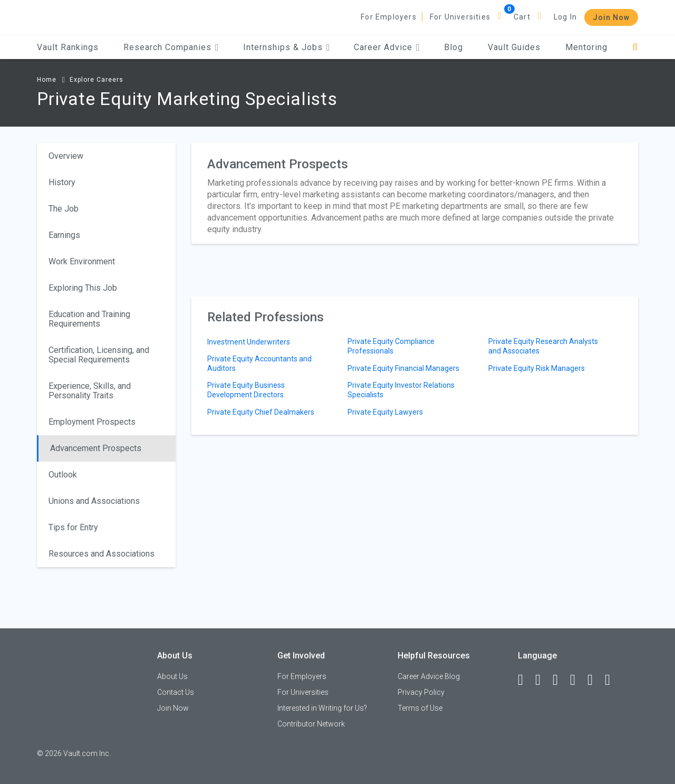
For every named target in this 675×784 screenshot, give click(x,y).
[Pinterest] (595, 680)
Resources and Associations (102, 554)
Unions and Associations (94, 501)
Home (47, 80)
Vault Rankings (68, 47)
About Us (172, 676)
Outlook (63, 475)
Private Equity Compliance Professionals (391, 346)
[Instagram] (577, 680)
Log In (565, 17)
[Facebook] (525, 680)
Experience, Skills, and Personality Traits (90, 391)
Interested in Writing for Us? (322, 708)
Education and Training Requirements (89, 319)
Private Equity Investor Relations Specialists (401, 390)
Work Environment (82, 261)
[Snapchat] (612, 680)
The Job (64, 209)
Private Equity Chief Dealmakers (261, 412)
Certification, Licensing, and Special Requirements (99, 355)
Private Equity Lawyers (385, 412)
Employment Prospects (92, 422)
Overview (66, 156)
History (62, 182)
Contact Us (176, 692)
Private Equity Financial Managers (403, 368)
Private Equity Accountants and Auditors (259, 364)
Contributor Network (311, 724)
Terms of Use (420, 708)
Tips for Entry (73, 527)
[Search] (635, 47)
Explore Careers (97, 80)
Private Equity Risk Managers (537, 368)
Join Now (611, 17)
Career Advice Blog (429, 676)
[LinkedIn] (543, 680)
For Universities (460, 17)
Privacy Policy (421, 692)
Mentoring (586, 47)
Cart (522, 17)
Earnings (64, 235)
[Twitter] (560, 680)
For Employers (389, 17)
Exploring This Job (83, 288)
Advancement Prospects (96, 448)
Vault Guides (514, 47)
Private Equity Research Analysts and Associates (543, 346)
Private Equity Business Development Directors (246, 390)
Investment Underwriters (249, 342)
